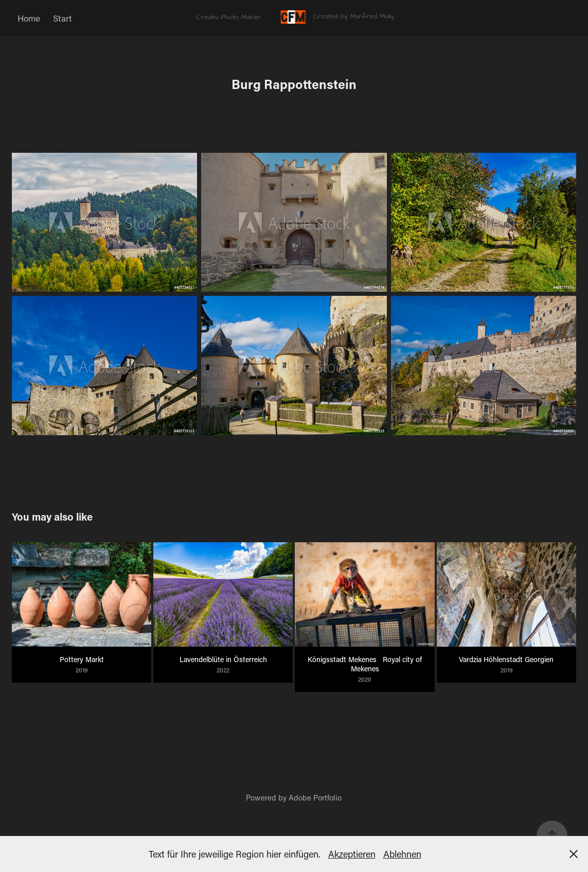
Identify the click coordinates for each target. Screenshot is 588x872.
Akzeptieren (352, 854)
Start (63, 18)
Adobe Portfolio (315, 797)
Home (29, 18)
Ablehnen (402, 854)
